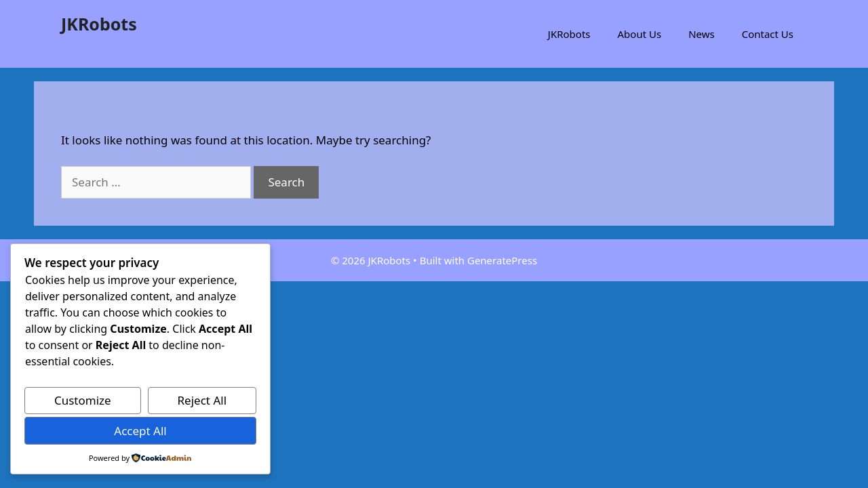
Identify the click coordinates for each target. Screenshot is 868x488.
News (702, 34)
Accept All (140, 431)
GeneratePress (502, 260)
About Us (640, 34)
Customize (83, 400)
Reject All (202, 400)
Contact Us (768, 34)
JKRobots (99, 24)
